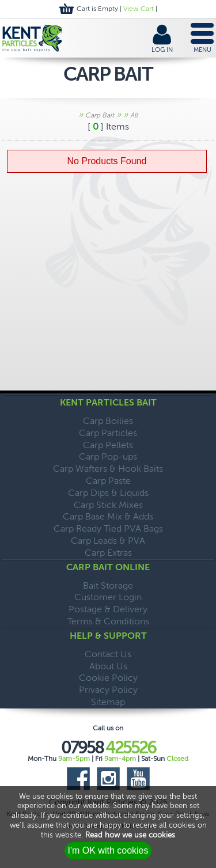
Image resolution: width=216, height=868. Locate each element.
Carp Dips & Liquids (108, 493)
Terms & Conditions (108, 621)
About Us (108, 666)
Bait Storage (108, 585)
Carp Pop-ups (108, 456)
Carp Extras (108, 553)
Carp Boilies (108, 421)
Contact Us (108, 654)
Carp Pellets (108, 445)
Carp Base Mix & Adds (108, 516)
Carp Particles (108, 433)
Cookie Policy (108, 678)
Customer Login (108, 597)
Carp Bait (100, 115)
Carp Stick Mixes (108, 505)
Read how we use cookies (130, 835)
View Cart (139, 9)
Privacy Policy (108, 690)
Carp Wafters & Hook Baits (108, 469)
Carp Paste (108, 481)
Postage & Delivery (108, 609)
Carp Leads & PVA (108, 541)
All (134, 115)
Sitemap (108, 702)
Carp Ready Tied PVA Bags (108, 528)
